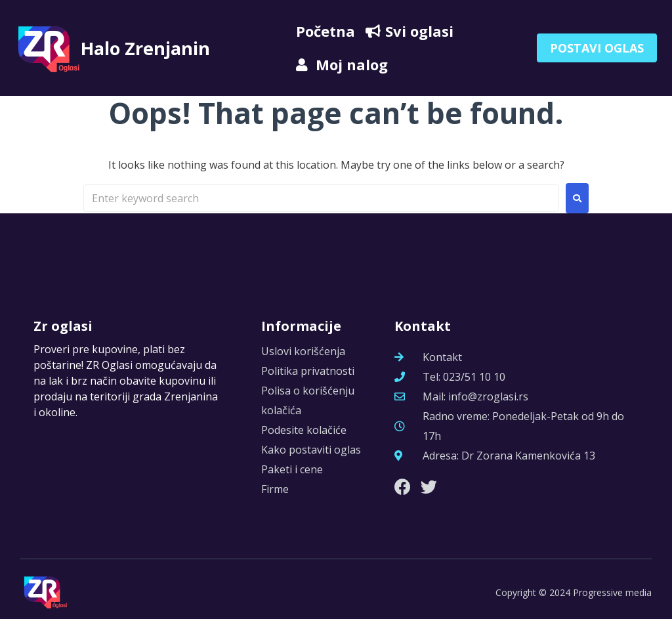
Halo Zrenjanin (152, 48)
